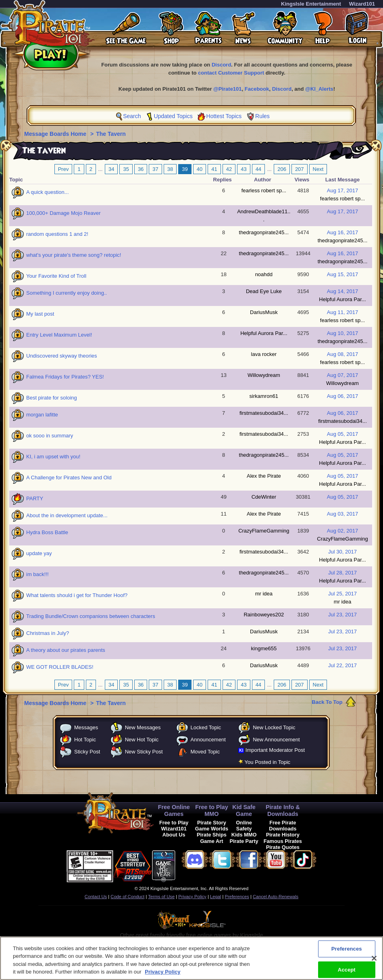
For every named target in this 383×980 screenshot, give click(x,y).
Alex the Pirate (264, 476)
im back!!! (37, 574)
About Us (174, 835)
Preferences (237, 897)
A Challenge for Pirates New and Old (69, 478)
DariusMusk (264, 312)
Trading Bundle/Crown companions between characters (91, 616)
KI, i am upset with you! (53, 457)
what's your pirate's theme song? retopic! (74, 255)
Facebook (257, 89)
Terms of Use (161, 897)
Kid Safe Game (244, 810)
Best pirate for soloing (52, 398)
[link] (196, 865)
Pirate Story (212, 823)
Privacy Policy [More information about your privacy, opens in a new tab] (162, 976)
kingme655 (264, 648)
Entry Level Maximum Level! (59, 335)
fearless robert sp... (264, 190)
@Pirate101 (228, 89)
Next (318, 169)
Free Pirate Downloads (283, 826)
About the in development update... (67, 515)
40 (200, 169)
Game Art (211, 841)
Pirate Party (244, 841)
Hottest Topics (224, 116)
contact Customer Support (231, 73)
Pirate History (283, 835)
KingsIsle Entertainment (311, 4)
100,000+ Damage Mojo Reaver (63, 213)
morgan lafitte (42, 415)
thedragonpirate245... (264, 232)
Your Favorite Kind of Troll (56, 276)
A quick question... (48, 192)
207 (300, 169)
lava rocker (264, 354)
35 (126, 169)
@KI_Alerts (319, 89)
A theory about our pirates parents (66, 650)
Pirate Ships (212, 835)
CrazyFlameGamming (264, 531)
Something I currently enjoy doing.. (67, 293)
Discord (221, 65)
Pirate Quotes (283, 847)
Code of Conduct (127, 897)
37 (155, 169)
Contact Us (96, 897)
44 (258, 169)
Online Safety (244, 826)
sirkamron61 (264, 396)
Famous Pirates (283, 841)
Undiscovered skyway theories (62, 356)
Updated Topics (173, 116)
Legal (215, 897)
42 (229, 169)
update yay (39, 553)
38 (170, 169)
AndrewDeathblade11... (264, 215)
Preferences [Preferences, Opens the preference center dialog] (347, 952)
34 (111, 169)
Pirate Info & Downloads (283, 810)
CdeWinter (264, 497)
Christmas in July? (48, 633)
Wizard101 (362, 4)
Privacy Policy (192, 897)
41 (214, 169)
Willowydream (264, 375)
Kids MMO (244, 835)
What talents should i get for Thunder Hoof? (77, 595)
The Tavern (111, 134)
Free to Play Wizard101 (174, 826)
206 (282, 169)
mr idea (264, 594)
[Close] (374, 962)
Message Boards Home (56, 134)
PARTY (35, 498)
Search (132, 116)
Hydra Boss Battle (47, 532)
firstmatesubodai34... (264, 413)
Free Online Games (174, 810)
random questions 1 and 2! (57, 234)
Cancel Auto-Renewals (276, 897)
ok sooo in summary (50, 436)
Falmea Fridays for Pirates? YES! (65, 377)
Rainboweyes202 (264, 615)
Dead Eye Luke (264, 291)
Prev (63, 169)
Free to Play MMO (212, 810)
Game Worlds (212, 829)
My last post (40, 314)
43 (244, 169)
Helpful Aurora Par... (342, 299)
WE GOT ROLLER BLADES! (60, 667)
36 (141, 169)
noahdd (264, 274)
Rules (262, 116)
